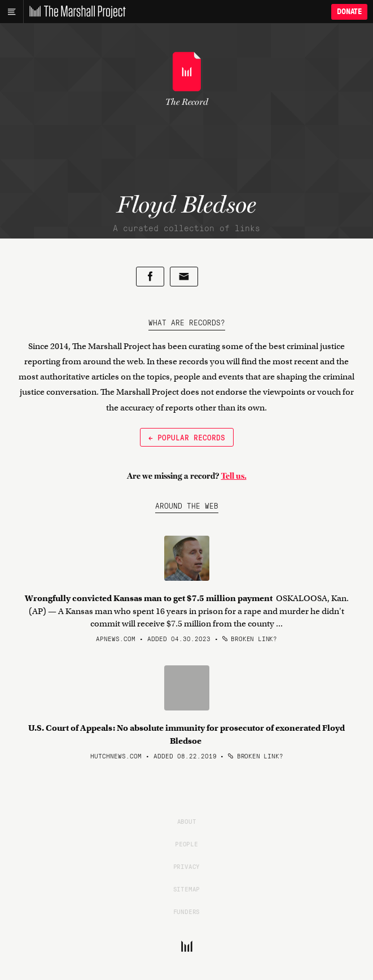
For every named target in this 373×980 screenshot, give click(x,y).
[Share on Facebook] (150, 277)
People (186, 844)
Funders (187, 911)
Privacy (187, 866)
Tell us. (234, 476)
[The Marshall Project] (74, 12)
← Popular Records (187, 437)
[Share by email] (184, 277)
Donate (349, 12)
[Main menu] (12, 12)
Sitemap (187, 889)
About (187, 821)
